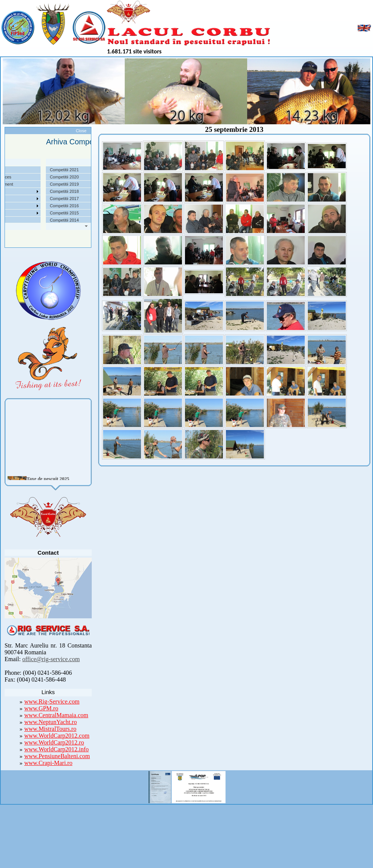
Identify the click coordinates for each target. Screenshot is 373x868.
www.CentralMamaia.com (56, 715)
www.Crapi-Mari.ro (48, 763)
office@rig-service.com (51, 659)
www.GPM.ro (41, 708)
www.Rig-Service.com (52, 701)
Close (81, 131)
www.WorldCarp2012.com (57, 736)
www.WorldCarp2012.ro (54, 742)
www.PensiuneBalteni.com (57, 756)
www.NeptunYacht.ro (51, 722)
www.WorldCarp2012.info (56, 749)
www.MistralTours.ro (50, 729)
